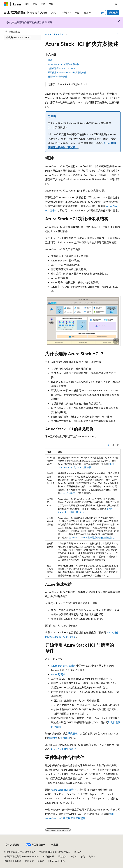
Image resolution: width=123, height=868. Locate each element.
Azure (48, 34)
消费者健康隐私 (11, 861)
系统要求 (73, 733)
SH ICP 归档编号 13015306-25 (18, 852)
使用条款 (29, 861)
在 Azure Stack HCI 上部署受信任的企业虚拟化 (91, 537)
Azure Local (59, 34)
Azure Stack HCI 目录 (63, 666)
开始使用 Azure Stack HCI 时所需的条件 (67, 72)
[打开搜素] (116, 4)
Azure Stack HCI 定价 (62, 749)
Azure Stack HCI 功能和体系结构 (63, 64)
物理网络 (53, 738)
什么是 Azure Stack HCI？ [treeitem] (19, 37)
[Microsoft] (6, 4)
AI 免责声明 (49, 856)
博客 (73, 856)
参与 (83, 856)
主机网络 (65, 738)
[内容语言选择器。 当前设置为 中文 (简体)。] (12, 845)
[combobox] (21, 32)
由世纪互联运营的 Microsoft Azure (20, 856)
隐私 (77, 852)
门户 (102, 13)
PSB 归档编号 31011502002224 (54, 852)
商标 (40, 861)
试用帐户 (113, 13)
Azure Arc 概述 (68, 493)
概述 (50, 60)
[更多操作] (118, 34)
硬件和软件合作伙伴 (58, 76)
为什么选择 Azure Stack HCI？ (62, 68)
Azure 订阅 (57, 674)
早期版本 (63, 856)
